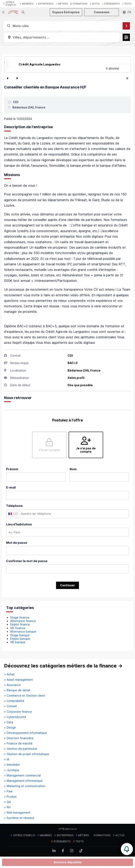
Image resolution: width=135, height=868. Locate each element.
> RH (7, 807)
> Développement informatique (25, 733)
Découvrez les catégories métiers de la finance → (63, 666)
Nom (73, 469)
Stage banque (20, 635)
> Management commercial (22, 775)
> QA (7, 802)
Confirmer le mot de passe (27, 561)
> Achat (9, 674)
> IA (7, 759)
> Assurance (12, 685)
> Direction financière (19, 738)
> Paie (8, 791)
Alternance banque (23, 631)
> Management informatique (23, 781)
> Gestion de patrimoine (21, 749)
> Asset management (18, 680)
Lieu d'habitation (19, 524)
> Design (10, 728)
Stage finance (20, 617)
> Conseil (10, 706)
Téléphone (14, 506)
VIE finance (18, 628)
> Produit (10, 797)
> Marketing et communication (25, 786)
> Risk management (17, 813)
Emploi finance (20, 624)
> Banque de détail (17, 690)
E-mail (11, 487)
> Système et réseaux (19, 818)
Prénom (12, 469)
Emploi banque (20, 639)
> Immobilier (12, 765)
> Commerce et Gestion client (25, 696)
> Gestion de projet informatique (27, 754)
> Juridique (12, 770)
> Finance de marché (18, 743)
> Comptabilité (14, 701)
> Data (9, 722)
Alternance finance (23, 621)
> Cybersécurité (15, 717)
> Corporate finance (18, 712)
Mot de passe (17, 543)
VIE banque (18, 642)
